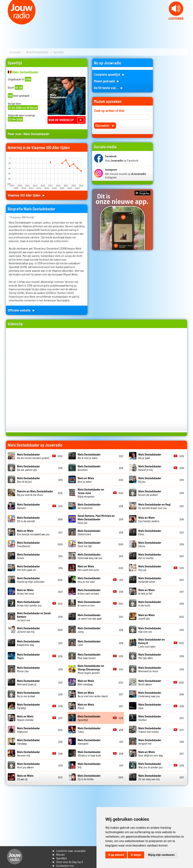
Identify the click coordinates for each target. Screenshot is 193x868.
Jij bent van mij (28, 630)
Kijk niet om (150, 630)
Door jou (96, 519)
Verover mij (28, 754)
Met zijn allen (150, 656)
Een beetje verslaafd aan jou (33, 532)
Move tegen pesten (91, 669)
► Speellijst (59, 858)
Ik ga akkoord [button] (116, 855)
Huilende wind (150, 580)
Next (188, 22)
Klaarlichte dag (28, 643)
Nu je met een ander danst (93, 694)
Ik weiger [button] (136, 855)
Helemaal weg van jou (90, 556)
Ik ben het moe (26, 592)
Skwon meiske (25, 718)
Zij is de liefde (89, 777)
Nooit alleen (150, 682)
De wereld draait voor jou (154, 506)
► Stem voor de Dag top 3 (67, 862)
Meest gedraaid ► (107, 81)
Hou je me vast (89, 580)
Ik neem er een (89, 603)
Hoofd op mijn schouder (31, 580)
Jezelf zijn (147, 617)
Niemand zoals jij (28, 682)
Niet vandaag (86, 682)
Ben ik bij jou (28, 480)
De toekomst (89, 506)
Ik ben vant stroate (89, 592)
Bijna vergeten (91, 493)
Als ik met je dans (89, 456)
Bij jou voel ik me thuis (35, 493)
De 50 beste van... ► (109, 88)
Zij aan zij (25, 777)
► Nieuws (58, 854)
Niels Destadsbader (37, 52)
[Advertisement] (172, 114)
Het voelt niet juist (88, 568)
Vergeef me (150, 742)
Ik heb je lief (147, 592)
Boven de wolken (150, 493)
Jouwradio (15, 52)
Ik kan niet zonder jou (29, 603)
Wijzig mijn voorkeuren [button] (161, 855)
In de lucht (150, 603)
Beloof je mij (150, 468)
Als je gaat (150, 456)
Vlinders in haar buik (89, 754)
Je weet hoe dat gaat (90, 617)
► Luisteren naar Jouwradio (69, 851)
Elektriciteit (89, 532)
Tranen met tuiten (150, 730)
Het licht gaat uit (28, 568)
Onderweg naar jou (150, 694)
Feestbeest (28, 544)
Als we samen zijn (28, 468)
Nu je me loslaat (28, 694)
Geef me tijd (89, 544)
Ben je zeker (86, 480)
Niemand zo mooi (150, 669)
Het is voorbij (150, 556)
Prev (5, 22)
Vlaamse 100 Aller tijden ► (27, 195)
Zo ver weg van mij (150, 777)
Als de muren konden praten (33, 456)
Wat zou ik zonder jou (150, 765)
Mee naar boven (89, 656)
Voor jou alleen (28, 765)
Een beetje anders (149, 519)
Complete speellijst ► (110, 74)
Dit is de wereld (28, 519)
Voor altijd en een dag (151, 754)
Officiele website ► (22, 310)
